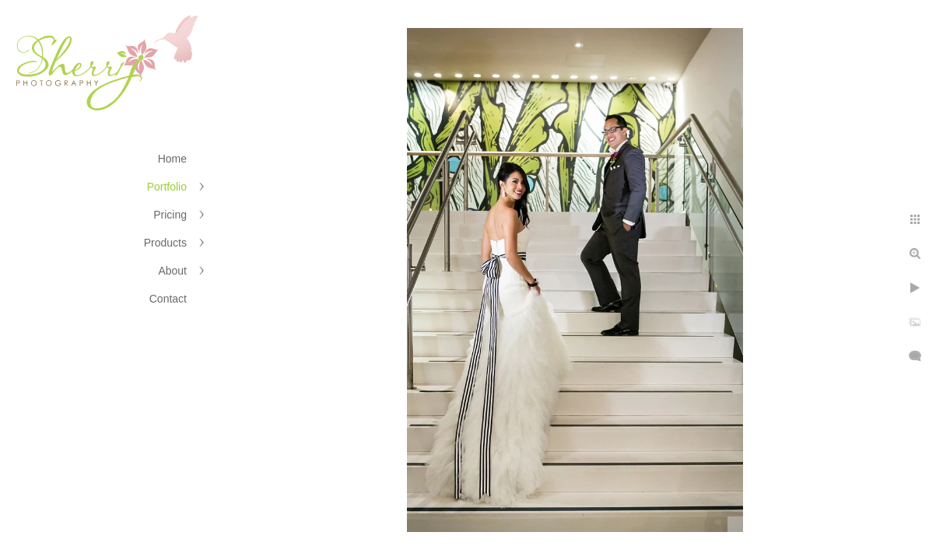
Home (172, 159)
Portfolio (167, 187)
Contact (168, 299)
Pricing (170, 215)
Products (165, 243)
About (172, 271)
